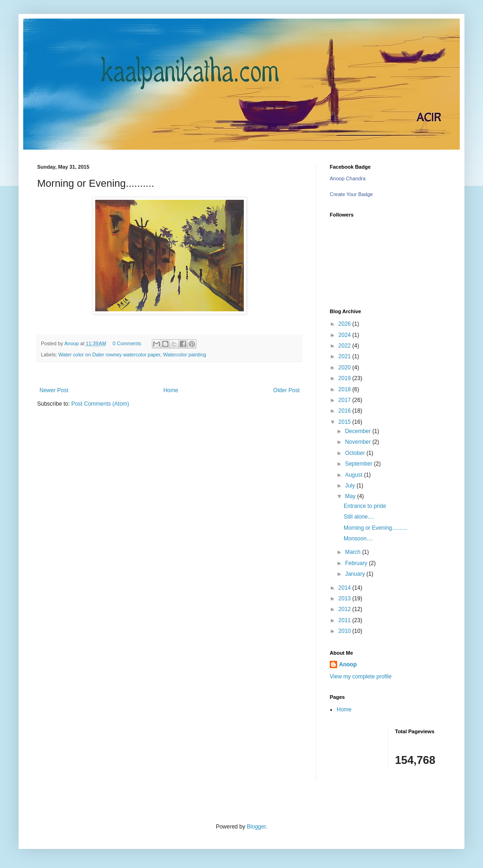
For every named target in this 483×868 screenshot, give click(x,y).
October (356, 453)
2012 (346, 609)
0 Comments (127, 343)
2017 (346, 400)
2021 (346, 356)
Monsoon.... (358, 539)
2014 (346, 588)
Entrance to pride (365, 506)
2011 (346, 620)
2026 (346, 324)
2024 (346, 335)
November (359, 442)
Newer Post (54, 390)
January (356, 574)
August (355, 475)
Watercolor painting (185, 355)
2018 (346, 389)
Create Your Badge (351, 194)
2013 (346, 598)
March (354, 552)
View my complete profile (361, 677)
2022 (346, 346)
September (359, 464)
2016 (346, 411)
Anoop (348, 664)
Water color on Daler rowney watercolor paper (109, 355)
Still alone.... (359, 517)
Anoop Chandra (348, 178)
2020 (346, 368)
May (351, 496)
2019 (346, 378)
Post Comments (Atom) (100, 404)
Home (171, 390)
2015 (346, 422)
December (359, 431)
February (357, 563)
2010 (346, 631)
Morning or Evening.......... (375, 528)
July (351, 486)
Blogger (256, 827)
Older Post (286, 390)
